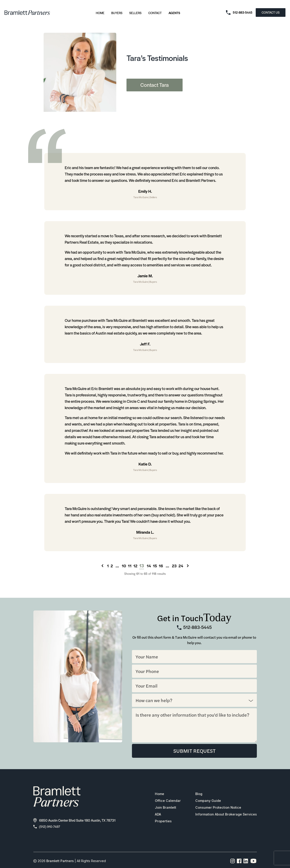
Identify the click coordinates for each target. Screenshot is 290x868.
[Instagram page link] (233, 862)
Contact (155, 13)
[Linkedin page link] (246, 862)
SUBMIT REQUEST (194, 751)
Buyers (117, 13)
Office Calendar (163, 801)
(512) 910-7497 (48, 827)
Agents (174, 13)
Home (100, 13)
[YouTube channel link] (253, 862)
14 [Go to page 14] (149, 566)
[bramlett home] (27, 13)
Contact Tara (155, 85)
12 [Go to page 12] (135, 566)
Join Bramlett (160, 808)
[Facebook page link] (239, 862)
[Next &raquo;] (188, 566)
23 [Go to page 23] (174, 566)
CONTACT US (271, 12)
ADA (153, 815)
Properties (158, 822)
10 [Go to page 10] (124, 566)
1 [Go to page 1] (108, 566)
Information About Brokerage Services (224, 815)
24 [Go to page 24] (181, 566)
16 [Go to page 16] (161, 566)
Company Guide (205, 801)
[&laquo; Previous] (102, 566)
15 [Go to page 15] (155, 566)
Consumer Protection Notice (215, 808)
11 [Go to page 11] (130, 566)
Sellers (135, 13)
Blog (195, 795)
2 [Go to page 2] (112, 566)
